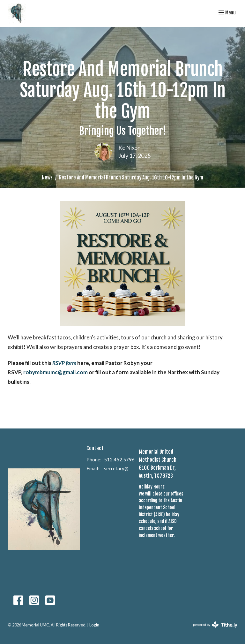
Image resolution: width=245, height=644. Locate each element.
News (47, 178)
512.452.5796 (119, 459)
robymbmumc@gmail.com (56, 372)
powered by (215, 625)
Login (94, 625)
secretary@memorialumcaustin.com (118, 468)
